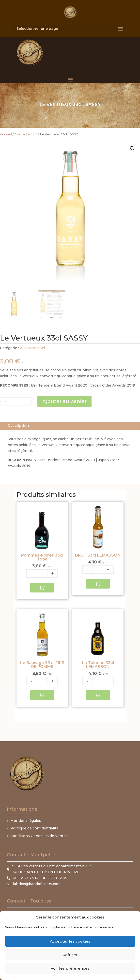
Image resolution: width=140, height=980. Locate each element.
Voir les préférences (70, 968)
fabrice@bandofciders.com (37, 884)
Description (18, 426)
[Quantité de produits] (16, 401)
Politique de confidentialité (34, 828)
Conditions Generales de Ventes (39, 836)
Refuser (70, 955)
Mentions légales (26, 821)
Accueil (6, 134)
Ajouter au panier (64, 401)
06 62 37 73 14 (26, 878)
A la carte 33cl (26, 134)
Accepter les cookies (70, 941)
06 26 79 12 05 (54, 878)
